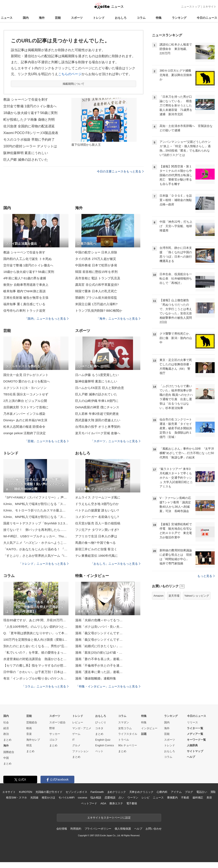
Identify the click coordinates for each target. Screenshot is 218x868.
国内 (26, 18)
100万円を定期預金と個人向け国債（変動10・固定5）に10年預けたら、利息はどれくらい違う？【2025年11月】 (36, 640)
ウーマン (133, 798)
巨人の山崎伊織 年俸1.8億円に (97, 401)
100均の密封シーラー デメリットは (30, 146)
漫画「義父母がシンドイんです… (99, 633)
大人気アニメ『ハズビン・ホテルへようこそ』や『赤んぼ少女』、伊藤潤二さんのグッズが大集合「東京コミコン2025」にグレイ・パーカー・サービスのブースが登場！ (36, 543)
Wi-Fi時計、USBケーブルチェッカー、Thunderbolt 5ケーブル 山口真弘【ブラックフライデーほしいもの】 (36, 536)
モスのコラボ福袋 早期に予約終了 (29, 140)
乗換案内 (172, 798)
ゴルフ (53, 740)
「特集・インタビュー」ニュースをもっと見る (108, 686)
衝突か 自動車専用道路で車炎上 (26, 285)
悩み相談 (96, 798)
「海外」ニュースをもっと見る (118, 319)
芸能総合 (32, 722)
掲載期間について (74, 84)
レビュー (78, 722)
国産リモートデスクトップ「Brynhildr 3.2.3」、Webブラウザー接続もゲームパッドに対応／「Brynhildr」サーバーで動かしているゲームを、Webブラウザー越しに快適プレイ (36, 523)
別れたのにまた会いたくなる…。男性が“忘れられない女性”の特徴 (36, 646)
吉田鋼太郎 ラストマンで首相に (26, 407)
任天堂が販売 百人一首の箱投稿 (98, 523)
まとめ (7, 740)
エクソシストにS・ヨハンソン (25, 388)
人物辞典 (192, 745)
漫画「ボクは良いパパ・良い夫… (99, 627)
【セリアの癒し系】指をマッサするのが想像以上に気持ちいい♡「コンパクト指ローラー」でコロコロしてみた (36, 665)
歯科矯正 (198, 798)
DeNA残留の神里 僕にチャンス (97, 407)
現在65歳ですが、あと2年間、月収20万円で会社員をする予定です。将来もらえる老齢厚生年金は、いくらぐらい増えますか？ (36, 620)
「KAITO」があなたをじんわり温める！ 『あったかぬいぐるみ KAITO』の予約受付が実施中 (36, 549)
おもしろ (121, 18)
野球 (52, 728)
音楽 (29, 734)
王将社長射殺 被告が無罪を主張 (26, 298)
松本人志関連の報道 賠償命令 (24, 427)
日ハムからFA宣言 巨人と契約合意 (100, 388)
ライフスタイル (128, 734)
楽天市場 (174, 596)
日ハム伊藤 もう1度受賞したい (97, 375)
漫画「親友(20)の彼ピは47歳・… (99, 652)
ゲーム (76, 734)
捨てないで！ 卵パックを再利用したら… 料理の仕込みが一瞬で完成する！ (36, 530)
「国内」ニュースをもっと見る (47, 319)
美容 (209, 798)
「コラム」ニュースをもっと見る (45, 686)
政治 (6, 734)
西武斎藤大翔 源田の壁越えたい (98, 420)
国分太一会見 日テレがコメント (26, 375)
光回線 (34, 798)
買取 (213, 792)
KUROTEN (26, 792)
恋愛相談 (110, 798)
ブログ (189, 792)
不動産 (185, 798)
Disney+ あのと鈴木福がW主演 (25, 420)
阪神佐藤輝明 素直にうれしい (26, 153)
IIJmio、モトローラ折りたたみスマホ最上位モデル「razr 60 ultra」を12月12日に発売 (36, 510)
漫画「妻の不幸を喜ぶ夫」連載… (99, 659)
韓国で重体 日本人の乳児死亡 (96, 291)
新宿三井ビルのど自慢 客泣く (96, 549)
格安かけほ (48, 798)
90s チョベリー (128, 745)
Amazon (158, 596)
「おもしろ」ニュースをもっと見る (115, 564)
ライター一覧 (195, 728)
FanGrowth (97, 792)
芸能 (58, 18)
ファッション (80, 751)
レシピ (146, 798)
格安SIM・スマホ (16, 798)
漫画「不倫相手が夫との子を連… (99, 665)
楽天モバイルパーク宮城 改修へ (98, 433)
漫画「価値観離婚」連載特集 (96, 678)
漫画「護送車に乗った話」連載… (99, 672)
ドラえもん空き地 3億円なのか (97, 504)
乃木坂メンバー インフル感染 (24, 414)
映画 (29, 728)
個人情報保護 (123, 829)
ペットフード (89, 803)
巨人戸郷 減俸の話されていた (26, 160)
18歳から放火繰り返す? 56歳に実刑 (30, 113)
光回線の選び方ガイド (49, 792)
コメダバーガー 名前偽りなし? (97, 517)
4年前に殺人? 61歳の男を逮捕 (25, 278)
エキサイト (210, 7)
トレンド (99, 18)
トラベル (124, 740)
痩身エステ (116, 803)
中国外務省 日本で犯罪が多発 (96, 265)
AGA (103, 803)
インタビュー (149, 728)
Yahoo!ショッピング (197, 596)
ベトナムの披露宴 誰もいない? (97, 510)
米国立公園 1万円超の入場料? (96, 304)
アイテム (176, 792)
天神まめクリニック (141, 792)
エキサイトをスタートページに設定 (109, 818)
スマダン (124, 722)
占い (121, 798)
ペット (99, 751)
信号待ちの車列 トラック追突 (24, 311)
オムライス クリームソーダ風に (98, 497)
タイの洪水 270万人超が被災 (96, 259)
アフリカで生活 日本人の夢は (96, 536)
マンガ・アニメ (82, 728)
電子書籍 (132, 803)
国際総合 (9, 752)
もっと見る (206, 576)
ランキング (179, 18)
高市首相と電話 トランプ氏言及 (98, 278)
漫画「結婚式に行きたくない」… (99, 646)
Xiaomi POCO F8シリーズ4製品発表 (31, 133)
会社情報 (62, 829)
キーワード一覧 (196, 740)
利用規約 (76, 829)
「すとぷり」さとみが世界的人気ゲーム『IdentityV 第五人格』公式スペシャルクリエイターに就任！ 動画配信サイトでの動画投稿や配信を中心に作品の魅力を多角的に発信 (36, 556)
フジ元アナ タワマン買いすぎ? (97, 530)
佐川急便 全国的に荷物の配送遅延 (29, 126)
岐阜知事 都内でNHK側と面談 (25, 291)
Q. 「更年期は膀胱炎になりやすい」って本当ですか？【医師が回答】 (36, 633)
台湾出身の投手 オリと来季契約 (98, 427)
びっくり (101, 722)
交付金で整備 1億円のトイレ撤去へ (30, 106)
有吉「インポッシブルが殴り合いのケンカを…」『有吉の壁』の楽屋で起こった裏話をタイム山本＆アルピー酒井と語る (36, 678)
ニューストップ (191, 7)
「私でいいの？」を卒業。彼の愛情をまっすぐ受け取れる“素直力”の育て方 (36, 652)
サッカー (55, 734)
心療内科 (162, 792)
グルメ (76, 745)
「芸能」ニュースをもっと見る (47, 441)
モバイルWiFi (67, 798)
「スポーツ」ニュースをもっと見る (115, 441)
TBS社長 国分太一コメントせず (26, 394)
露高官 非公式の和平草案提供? (97, 285)
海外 (42, 18)
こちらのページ (70, 74)
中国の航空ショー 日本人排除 (96, 252)
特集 (159, 18)
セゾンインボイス (76, 792)
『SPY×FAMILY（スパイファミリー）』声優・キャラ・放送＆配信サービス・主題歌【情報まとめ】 (36, 497)
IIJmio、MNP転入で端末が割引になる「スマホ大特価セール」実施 (36, 504)
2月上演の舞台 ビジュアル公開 (25, 401)
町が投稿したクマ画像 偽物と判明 (29, 120)
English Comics (105, 745)
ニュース (7, 18)
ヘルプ (191, 757)
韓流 (29, 745)
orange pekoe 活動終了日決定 (25, 433)
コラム (141, 18)
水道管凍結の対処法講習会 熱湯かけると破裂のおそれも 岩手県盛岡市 (36, 659)
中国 (6, 758)
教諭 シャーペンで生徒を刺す (26, 99)
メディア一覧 (195, 734)
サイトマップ (195, 751)
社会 (6, 722)
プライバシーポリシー (98, 829)
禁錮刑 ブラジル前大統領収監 (96, 298)
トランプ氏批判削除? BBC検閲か (99, 311)
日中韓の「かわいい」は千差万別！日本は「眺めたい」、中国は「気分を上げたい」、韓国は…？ (36, 672)
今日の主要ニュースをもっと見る (120, 171)
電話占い (202, 792)
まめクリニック (117, 792)
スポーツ (77, 18)
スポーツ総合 (57, 722)
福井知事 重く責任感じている (24, 304)
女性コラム (125, 728)
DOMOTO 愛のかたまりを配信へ (27, 381)
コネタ (99, 728)
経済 (6, 728)
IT (74, 740)
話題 (144, 734)
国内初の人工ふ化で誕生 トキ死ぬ (27, 259)
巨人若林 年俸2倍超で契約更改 (97, 414)
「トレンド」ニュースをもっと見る (44, 564)
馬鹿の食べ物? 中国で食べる (95, 543)
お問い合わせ (154, 829)
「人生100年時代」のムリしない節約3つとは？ (36, 627)
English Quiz (103, 740)
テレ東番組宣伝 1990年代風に (96, 556)
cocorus (83, 798)
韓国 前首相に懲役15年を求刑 (96, 272)
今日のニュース (207, 18)
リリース (193, 722)
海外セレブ (33, 740)
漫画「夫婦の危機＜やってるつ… (99, 620)
